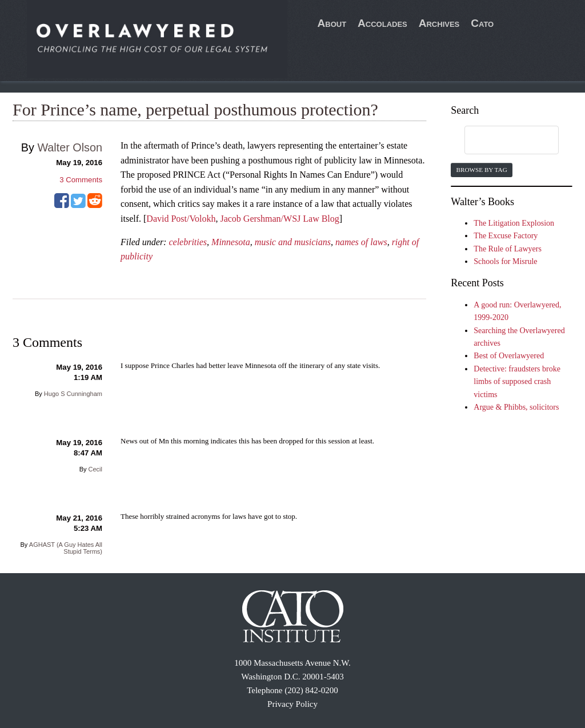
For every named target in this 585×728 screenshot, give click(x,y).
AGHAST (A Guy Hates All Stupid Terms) (66, 548)
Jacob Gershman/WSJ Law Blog (279, 219)
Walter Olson (70, 147)
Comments (81, 180)
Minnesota (231, 242)
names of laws (361, 242)
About (332, 23)
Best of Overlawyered (509, 356)
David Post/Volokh (181, 219)
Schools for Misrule (505, 261)
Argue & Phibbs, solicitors (516, 407)
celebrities (188, 242)
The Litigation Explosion (514, 223)
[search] (500, 141)
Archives (439, 23)
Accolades (382, 23)
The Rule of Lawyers (508, 249)
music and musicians (293, 242)
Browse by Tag (481, 170)
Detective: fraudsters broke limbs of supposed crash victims (517, 382)
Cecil (95, 469)
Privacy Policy (292, 704)
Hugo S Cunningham (73, 394)
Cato (482, 23)
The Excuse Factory (506, 236)
